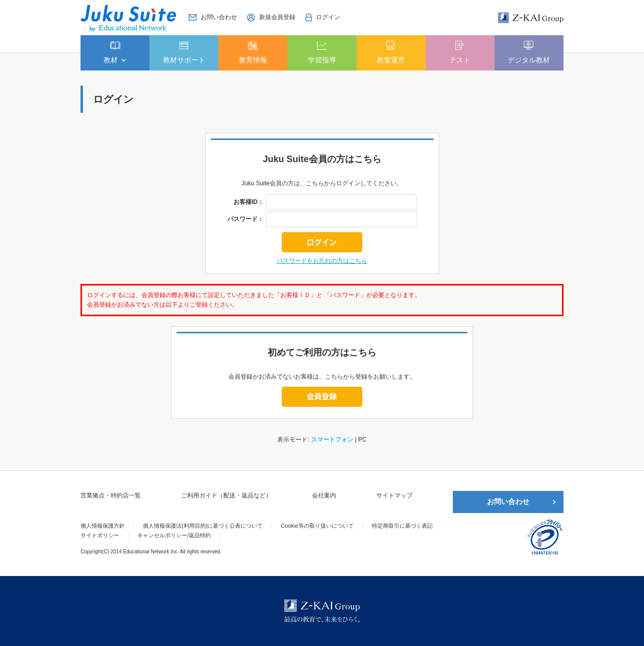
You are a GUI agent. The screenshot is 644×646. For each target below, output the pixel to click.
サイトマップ (394, 495)
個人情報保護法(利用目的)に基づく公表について (203, 526)
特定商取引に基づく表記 (402, 526)
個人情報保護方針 (103, 526)
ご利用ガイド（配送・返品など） (226, 495)
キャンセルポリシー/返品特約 (174, 535)
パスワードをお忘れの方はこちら (322, 261)
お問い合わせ (508, 501)
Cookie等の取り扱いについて (317, 526)
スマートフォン (332, 440)
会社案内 (324, 495)
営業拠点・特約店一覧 (111, 495)
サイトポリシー (100, 535)
